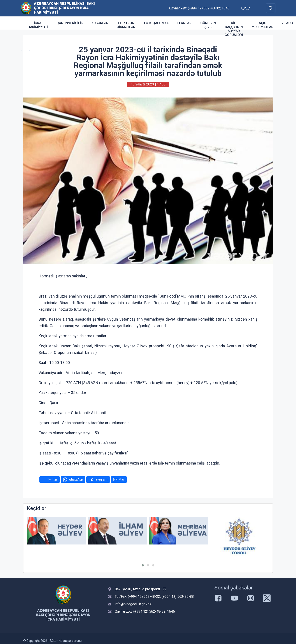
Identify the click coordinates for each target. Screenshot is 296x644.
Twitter (52, 479)
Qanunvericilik (70, 23)
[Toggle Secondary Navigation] (25, 46)
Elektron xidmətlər (126, 25)
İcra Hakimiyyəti (38, 25)
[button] (143, 565)
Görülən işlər (208, 25)
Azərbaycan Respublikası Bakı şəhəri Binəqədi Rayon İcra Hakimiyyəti (64, 8)
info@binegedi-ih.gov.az (133, 604)
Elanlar (184, 23)
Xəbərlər (100, 23)
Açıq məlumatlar (263, 25)
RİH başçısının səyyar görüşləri (234, 29)
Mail (122, 479)
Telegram (101, 479)
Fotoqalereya (156, 23)
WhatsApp (76, 479)
